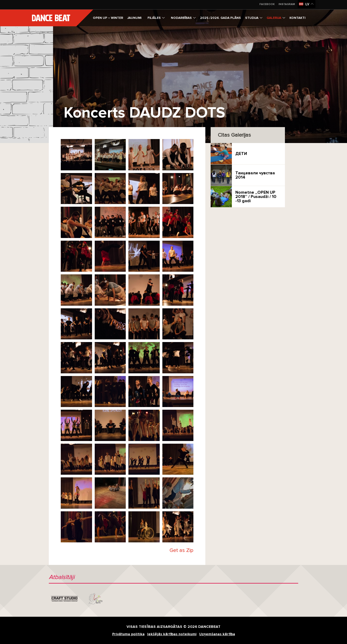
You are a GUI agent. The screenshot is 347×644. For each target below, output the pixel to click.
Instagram (287, 4)
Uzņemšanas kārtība (217, 634)
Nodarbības (183, 18)
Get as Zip (181, 550)
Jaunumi (134, 18)
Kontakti (297, 18)
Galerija (276, 18)
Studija (254, 18)
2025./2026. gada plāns (220, 18)
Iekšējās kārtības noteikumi (172, 634)
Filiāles (156, 18)
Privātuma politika (128, 634)
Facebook (267, 4)
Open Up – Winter (108, 18)
